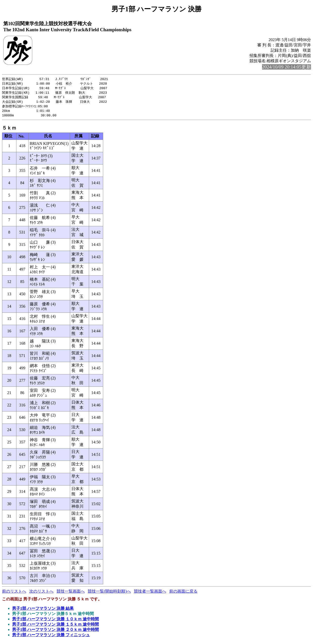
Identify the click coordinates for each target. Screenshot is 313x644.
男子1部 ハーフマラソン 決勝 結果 (43, 611)
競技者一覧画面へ (150, 593)
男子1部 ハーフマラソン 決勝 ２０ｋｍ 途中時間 (55, 632)
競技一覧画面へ (71, 593)
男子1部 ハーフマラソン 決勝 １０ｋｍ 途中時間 (55, 621)
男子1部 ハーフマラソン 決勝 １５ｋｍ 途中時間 (55, 626)
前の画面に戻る (183, 593)
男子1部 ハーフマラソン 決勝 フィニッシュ (51, 637)
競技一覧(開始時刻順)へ (109, 593)
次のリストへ (41, 593)
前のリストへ (14, 593)
